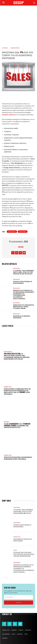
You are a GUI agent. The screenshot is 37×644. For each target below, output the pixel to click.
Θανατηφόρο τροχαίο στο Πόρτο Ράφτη (23, 540)
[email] (18, 597)
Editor (21, 247)
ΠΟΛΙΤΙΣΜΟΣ (8, 352)
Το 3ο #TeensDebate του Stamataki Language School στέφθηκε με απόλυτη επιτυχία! (17, 426)
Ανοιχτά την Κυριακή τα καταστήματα (23, 282)
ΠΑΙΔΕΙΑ (6, 422)
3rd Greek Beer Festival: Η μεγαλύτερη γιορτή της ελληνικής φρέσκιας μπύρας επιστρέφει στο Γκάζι (17, 356)
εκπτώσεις (12, 232)
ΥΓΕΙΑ (15, 550)
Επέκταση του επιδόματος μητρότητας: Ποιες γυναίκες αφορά (24, 307)
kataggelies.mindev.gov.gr (9, 115)
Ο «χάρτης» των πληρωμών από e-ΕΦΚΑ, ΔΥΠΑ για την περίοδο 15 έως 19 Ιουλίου (24, 272)
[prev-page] (3, 578)
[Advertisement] (18, 25)
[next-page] (6, 578)
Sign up (19, 602)
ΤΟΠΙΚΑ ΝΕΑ (8, 387)
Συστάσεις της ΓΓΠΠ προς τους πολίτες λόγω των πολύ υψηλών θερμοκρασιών (24, 554)
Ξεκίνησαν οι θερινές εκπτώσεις (22, 317)
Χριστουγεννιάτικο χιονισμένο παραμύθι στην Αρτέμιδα (18, 458)
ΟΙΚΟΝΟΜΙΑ (15, 48)
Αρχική (5, 48)
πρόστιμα (23, 232)
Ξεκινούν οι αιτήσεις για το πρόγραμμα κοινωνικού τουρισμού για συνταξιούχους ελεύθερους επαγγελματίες (24, 294)
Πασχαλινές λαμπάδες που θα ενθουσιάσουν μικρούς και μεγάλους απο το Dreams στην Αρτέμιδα (17, 391)
